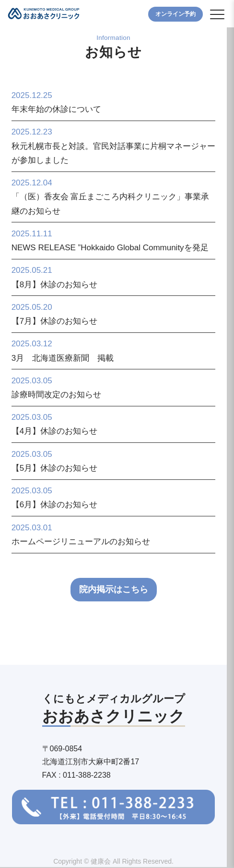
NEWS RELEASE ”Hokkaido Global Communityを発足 (110, 248)
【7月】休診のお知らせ (54, 321)
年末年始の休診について (56, 109)
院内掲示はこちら (114, 589)
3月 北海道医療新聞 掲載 (63, 358)
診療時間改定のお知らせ (56, 395)
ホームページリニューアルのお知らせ (81, 542)
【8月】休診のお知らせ (54, 285)
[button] (217, 14)
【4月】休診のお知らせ (54, 431)
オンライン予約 (175, 14)
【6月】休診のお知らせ (54, 505)
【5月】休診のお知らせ (54, 468)
